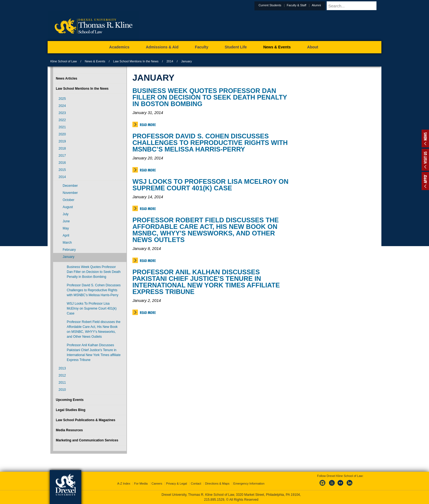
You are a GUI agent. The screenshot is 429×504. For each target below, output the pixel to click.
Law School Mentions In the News (136, 61)
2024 (62, 106)
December (70, 186)
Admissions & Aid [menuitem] (162, 47)
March (67, 243)
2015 (62, 170)
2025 (62, 99)
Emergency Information (249, 483)
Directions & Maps (217, 483)
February (69, 250)
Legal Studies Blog (71, 410)
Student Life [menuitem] (236, 47)
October (69, 200)
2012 (62, 375)
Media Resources (69, 430)
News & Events (95, 61)
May (66, 228)
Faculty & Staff (310, 5)
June (66, 221)
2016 (62, 163)
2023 (62, 113)
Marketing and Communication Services (87, 440)
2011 (62, 383)
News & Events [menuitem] (277, 47)
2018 (62, 148)
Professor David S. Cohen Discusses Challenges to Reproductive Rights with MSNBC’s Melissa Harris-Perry (210, 143)
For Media (141, 483)
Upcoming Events (70, 400)
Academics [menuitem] (119, 47)
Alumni (330, 5)
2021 (62, 127)
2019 (62, 141)
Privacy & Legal (176, 483)
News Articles (66, 78)
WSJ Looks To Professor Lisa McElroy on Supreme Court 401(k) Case (210, 185)
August (68, 207)
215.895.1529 (214, 500)
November (70, 193)
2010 (62, 390)
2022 (62, 120)
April (66, 235)
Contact (196, 483)
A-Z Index (124, 483)
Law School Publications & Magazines (85, 420)
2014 (170, 61)
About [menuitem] (313, 47)
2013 (62, 368)
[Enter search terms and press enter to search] (361, 6)
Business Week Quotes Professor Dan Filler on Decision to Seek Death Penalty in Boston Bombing (210, 97)
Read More (148, 125)
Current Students (283, 5)
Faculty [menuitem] (202, 47)
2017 (62, 156)
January (69, 257)
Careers (157, 483)
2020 (62, 134)
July (66, 214)
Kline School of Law (64, 61)
